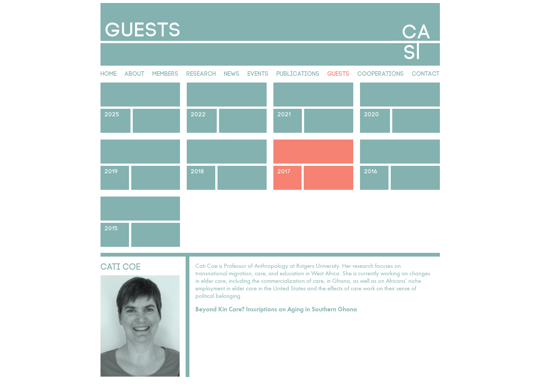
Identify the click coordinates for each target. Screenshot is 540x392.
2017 (284, 170)
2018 (198, 170)
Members (165, 73)
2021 (284, 113)
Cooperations (381, 73)
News (232, 73)
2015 (111, 228)
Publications (298, 73)
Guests (338, 73)
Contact (426, 73)
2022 (198, 113)
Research (201, 73)
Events (258, 73)
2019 (111, 170)
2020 (372, 113)
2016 (371, 170)
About (134, 73)
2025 (112, 113)
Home (109, 73)
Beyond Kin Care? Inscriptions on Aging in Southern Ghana (276, 310)
